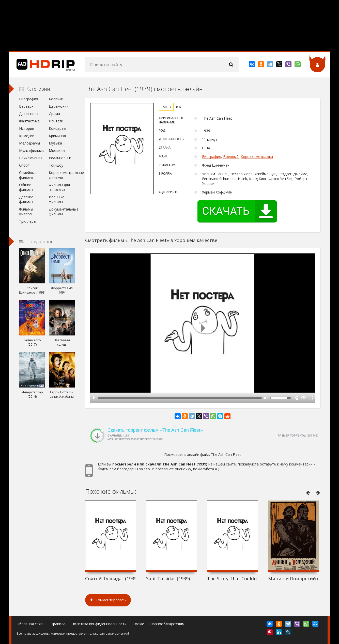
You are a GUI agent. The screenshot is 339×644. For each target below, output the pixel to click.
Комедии (27, 136)
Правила (58, 624)
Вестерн (26, 106)
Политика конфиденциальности (99, 624)
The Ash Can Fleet (226, 454)
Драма (54, 114)
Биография (212, 157)
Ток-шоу (56, 165)
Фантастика (29, 121)
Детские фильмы (26, 199)
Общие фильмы (26, 187)
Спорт (24, 165)
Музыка (55, 143)
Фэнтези (56, 121)
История (27, 128)
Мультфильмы (32, 150)
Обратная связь (30, 624)
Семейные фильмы (28, 175)
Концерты (57, 128)
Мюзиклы (57, 150)
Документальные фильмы (62, 212)
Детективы (29, 114)
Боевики (56, 99)
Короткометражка (257, 157)
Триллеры (28, 221)
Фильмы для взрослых (59, 187)
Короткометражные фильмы (62, 175)
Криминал (57, 136)
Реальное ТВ (60, 158)
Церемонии (59, 106)
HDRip (42, 65)
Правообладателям (167, 624)
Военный (231, 157)
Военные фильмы (57, 199)
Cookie (138, 624)
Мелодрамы (29, 143)
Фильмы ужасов (26, 212)
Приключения (31, 158)
